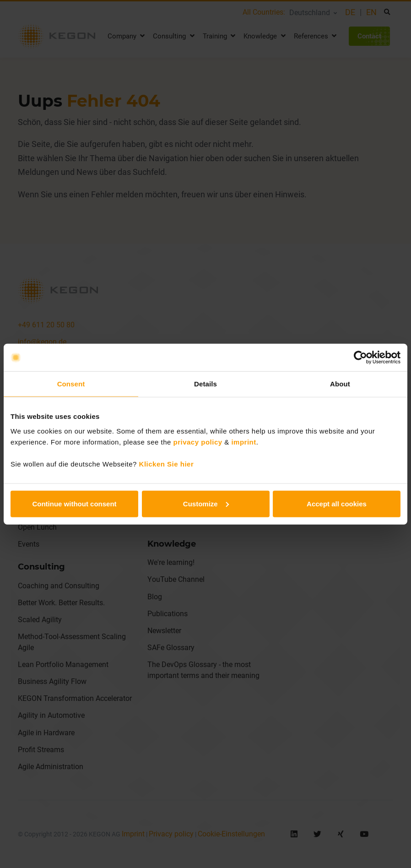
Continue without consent (74, 503)
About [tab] (340, 384)
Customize (206, 503)
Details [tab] (205, 384)
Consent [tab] (71, 384)
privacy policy (198, 442)
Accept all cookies (337, 503)
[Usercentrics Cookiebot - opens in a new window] (360, 358)
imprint (243, 442)
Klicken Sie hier (167, 464)
